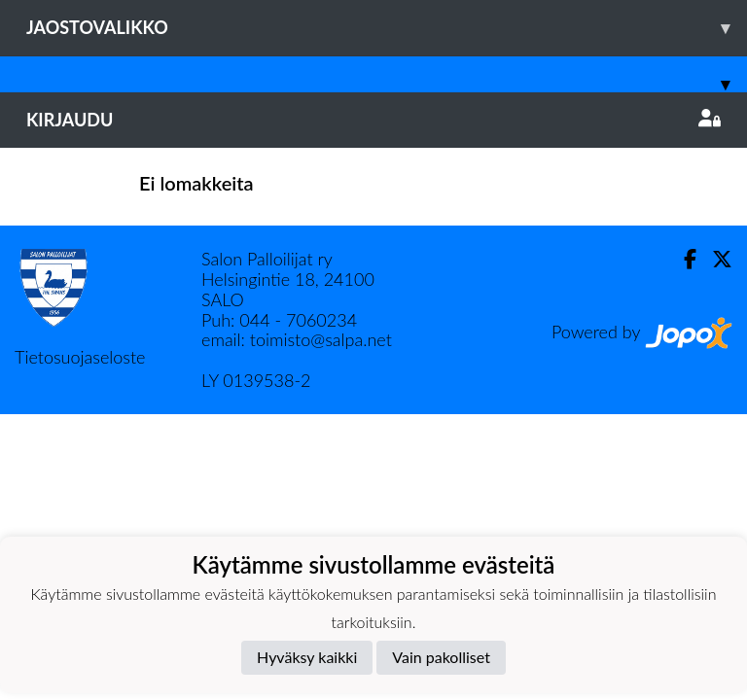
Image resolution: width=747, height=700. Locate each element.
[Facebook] (682, 259)
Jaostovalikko (387, 28)
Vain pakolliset (441, 657)
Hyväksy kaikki (307, 657)
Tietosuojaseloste (80, 357)
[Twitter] (714, 259)
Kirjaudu (373, 120)
